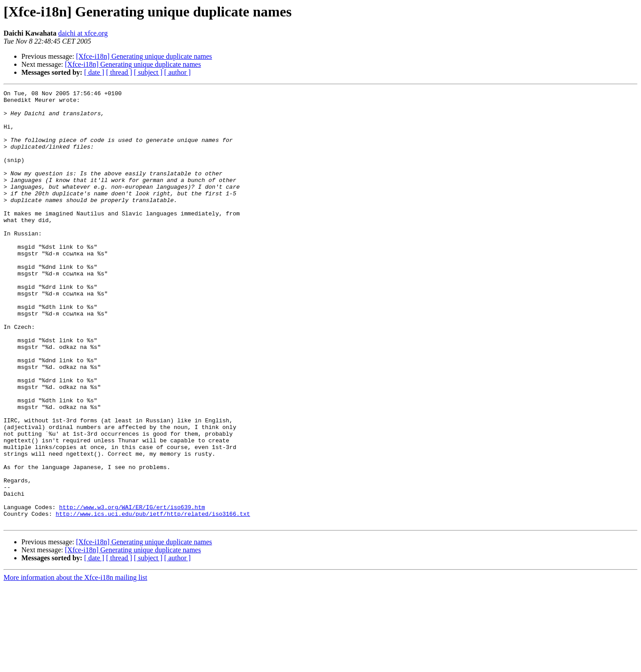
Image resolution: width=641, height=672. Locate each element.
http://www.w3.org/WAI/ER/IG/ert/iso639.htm (132, 591)
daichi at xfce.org (83, 33)
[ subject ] (148, 72)
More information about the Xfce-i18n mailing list (75, 664)
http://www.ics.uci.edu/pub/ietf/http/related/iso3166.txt (153, 599)
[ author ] (178, 72)
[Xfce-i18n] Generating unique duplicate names (144, 56)
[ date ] (94, 72)
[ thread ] (119, 72)
